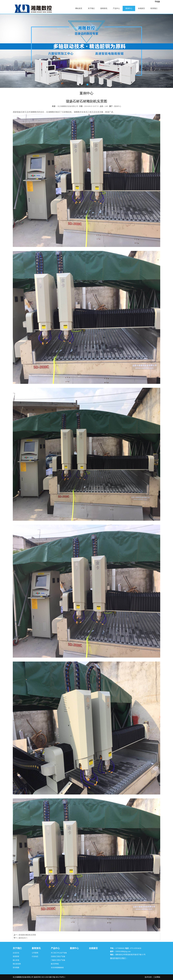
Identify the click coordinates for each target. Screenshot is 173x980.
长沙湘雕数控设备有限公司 (68, 106)
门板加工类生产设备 (58, 960)
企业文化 (16, 953)
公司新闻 (35, 953)
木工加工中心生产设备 (59, 953)
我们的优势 (17, 964)
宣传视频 (16, 968)
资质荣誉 (16, 956)
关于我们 (91, 8)
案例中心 (129, 8)
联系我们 (154, 8)
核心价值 (16, 960)
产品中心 (116, 8)
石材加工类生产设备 (58, 956)
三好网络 (157, 977)
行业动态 (35, 956)
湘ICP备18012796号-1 (57, 977)
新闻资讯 (104, 8)
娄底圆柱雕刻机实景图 (27, 935)
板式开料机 (55, 964)
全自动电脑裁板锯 (57, 968)
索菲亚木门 (23, 938)
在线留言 (141, 8)
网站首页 (79, 8)
